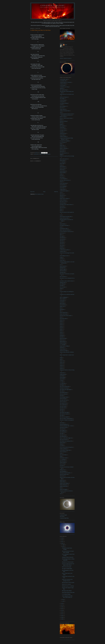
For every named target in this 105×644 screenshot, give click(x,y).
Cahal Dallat (62, 127)
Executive (62, 176)
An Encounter (62, 102)
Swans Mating (62, 377)
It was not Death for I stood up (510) (66, 232)
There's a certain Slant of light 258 (66, 438)
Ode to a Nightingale (64, 297)
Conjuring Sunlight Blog (64, 518)
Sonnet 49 (62, 368)
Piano (61, 308)
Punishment (62, 335)
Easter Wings (62, 163)
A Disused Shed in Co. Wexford (65, 82)
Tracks (61, 453)
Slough (61, 358)
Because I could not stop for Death (66, 118)
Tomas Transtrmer (63, 452)
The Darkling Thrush (64, 393)
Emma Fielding (63, 173)
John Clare (62, 241)
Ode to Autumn (63, 299)
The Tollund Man (63, 432)
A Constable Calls (63, 81)
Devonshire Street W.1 (64, 153)
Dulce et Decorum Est (64, 159)
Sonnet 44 (62, 365)
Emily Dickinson (63, 171)
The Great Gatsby (63, 406)
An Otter (61, 105)
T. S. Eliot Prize (63, 383)
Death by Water (63, 147)
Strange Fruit (62, 373)
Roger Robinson (63, 341)
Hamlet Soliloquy (63, 200)
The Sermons (62, 517)
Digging (61, 155)
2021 (62, 542)
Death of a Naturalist (64, 148)
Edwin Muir (62, 170)
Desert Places (62, 151)
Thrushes (61, 444)
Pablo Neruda (62, 303)
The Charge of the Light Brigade (66, 390)
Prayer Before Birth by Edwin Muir (68, 592)
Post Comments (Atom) (39, 194)
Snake (61, 359)
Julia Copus (62, 245)
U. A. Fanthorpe (63, 459)
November (62, 285)
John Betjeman (62, 238)
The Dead (62, 396)
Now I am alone (63, 287)
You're (61, 494)
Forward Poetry (63, 185)
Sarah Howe (62, 347)
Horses (61, 211)
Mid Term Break (63, 271)
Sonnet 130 (62, 362)
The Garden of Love (63, 403)
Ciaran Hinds (62, 135)
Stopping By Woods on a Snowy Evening (67, 370)
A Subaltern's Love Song (64, 87)
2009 (62, 617)
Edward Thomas (63, 168)
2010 (62, 616)
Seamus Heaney (63, 349)
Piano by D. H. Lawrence (66, 584)
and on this (62, 108)
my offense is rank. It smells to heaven (67, 281)
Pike (61, 311)
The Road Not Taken (63, 427)
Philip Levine (62, 306)
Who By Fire (62, 476)
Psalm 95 (61, 334)
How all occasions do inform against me (67, 212)
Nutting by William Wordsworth (68, 557)
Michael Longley (63, 269)
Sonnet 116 (62, 361)
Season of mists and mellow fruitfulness (67, 352)
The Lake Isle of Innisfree (64, 414)
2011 (62, 614)
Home (44, 192)
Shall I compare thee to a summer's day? (67, 355)
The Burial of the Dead (64, 388)
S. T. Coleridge (62, 344)
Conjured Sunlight (53, 5)
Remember (62, 337)
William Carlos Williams (64, 483)
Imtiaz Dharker (63, 224)
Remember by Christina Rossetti (68, 562)
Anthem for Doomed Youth (65, 111)
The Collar (62, 391)
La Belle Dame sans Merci (45, 154)
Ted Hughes (62, 385)
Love (61, 265)
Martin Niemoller (63, 266)
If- (60, 222)
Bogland (61, 124)
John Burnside (62, 239)
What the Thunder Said (64, 474)
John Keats (36, 154)
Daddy (61, 144)
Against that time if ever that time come (67, 94)
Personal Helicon (63, 305)
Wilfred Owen (62, 480)
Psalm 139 (62, 320)
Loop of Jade (62, 260)
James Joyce (62, 233)
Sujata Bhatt (62, 376)
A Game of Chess (63, 84)
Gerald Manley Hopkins (64, 191)
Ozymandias (62, 302)
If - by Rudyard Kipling (66, 594)
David (66, 45)
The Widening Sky (63, 437)
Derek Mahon (62, 150)
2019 (62, 603)
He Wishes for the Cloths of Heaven (66, 205)
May (63, 599)
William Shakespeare (64, 485)
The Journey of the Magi (64, 412)
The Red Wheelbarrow (64, 424)
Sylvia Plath (62, 379)
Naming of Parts (63, 282)
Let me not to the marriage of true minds (67, 253)
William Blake (62, 482)
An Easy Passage (63, 100)
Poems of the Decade (64, 314)
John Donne (62, 242)
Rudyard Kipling (63, 343)
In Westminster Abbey (64, 229)
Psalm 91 (61, 332)
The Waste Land (63, 435)
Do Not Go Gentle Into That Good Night (67, 156)
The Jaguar (62, 411)
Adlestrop (62, 88)
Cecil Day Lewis (63, 130)
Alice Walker (62, 99)
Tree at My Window (63, 455)
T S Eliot (61, 380)
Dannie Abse (62, 145)
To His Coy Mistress (63, 449)
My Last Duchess (63, 277)
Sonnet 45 (62, 367)
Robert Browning (63, 338)
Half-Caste (62, 194)
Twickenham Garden (63, 458)
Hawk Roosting (63, 203)
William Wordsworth (64, 486)
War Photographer (63, 471)
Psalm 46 (61, 328)
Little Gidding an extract (64, 256)
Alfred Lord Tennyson (64, 97)
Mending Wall (62, 268)
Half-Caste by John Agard (67, 567)
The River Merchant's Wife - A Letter (66, 426)
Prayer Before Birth (63, 319)
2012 (62, 612)
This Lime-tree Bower (64, 440)
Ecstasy (61, 165)
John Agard (62, 236)
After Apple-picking (63, 90)
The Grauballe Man (63, 405)
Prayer (61, 317)
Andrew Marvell (63, 109)
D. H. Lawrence (63, 142)
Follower (61, 182)
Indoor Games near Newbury (65, 230)
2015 (62, 609)
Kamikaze (62, 247)
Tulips (61, 456)
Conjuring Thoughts (63, 515)
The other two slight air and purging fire (67, 420)
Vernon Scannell (63, 462)
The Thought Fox (63, 430)
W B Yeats (62, 465)
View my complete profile (66, 58)
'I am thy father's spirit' (64, 79)
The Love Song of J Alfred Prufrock (66, 418)
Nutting (61, 289)
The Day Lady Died (63, 394)
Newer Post (32, 192)
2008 (62, 619)
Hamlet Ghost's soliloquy (64, 198)
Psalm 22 (61, 322)
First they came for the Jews (65, 180)
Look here (62, 259)
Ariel (61, 112)
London (61, 257)
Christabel (62, 132)
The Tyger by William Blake (67, 569)
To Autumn (62, 446)
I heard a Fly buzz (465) (64, 218)
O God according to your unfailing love (67, 292)
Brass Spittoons (63, 126)
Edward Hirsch (62, 166)
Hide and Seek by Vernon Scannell (68, 582)
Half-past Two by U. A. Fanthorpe (68, 586)
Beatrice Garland (63, 117)
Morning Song (62, 272)
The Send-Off (62, 429)
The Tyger (62, 433)
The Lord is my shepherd (64, 417)
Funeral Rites (62, 188)
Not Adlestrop (62, 284)
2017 (62, 605)
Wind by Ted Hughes (64, 489)
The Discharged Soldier (64, 397)
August (64, 545)
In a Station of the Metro (64, 225)
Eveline (61, 174)
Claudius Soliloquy (63, 136)
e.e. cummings (62, 162)
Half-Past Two (62, 195)
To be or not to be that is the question (66, 447)
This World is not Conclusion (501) (66, 441)
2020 (62, 543)
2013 (62, 610)
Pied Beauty (62, 309)
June (63, 546)
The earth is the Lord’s (64, 400)
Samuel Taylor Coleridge (64, 346)
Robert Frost (62, 340)
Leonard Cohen (63, 251)
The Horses (62, 409)
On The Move (62, 300)
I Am (61, 215)
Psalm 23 (61, 323)
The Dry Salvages (63, 399)
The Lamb (62, 415)
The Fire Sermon (63, 402)
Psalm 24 (61, 325)
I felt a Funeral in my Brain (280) (66, 217)
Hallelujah (62, 197)
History (61, 209)
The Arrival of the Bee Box (65, 386)
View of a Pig (62, 464)
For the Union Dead (63, 183)
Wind (61, 488)
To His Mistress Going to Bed (65, 450)
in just (61, 227)
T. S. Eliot (62, 382)
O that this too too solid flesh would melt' (67, 294)
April (63, 601)
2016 (62, 607)
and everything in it (63, 106)
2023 (62, 540)
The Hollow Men (63, 408)
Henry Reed (62, 206)
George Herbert (63, 189)
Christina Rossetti (63, 133)
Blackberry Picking (63, 121)
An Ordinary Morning (64, 103)
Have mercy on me (63, 202)
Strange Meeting (63, 374)
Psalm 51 (61, 329)
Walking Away (62, 470)
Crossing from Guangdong (65, 141)
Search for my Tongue (64, 351)
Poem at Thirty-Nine (63, 312)
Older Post (56, 192)
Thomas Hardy (62, 443)
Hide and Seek (62, 208)
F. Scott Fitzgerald (63, 179)
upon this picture (63, 461)
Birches (61, 120)
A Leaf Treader (63, 85)
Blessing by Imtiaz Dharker (67, 591)
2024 (62, 538)
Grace (61, 192)
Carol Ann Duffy (63, 129)
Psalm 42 (61, 326)
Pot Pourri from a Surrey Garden (66, 316)
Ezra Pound (62, 177)
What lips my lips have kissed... (65, 473)
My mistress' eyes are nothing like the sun (67, 278)
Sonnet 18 (62, 364)
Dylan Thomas (62, 160)
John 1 (61, 235)
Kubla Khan (62, 248)
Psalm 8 (61, 331)
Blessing (61, 123)
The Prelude (62, 423)
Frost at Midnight (63, 186)
